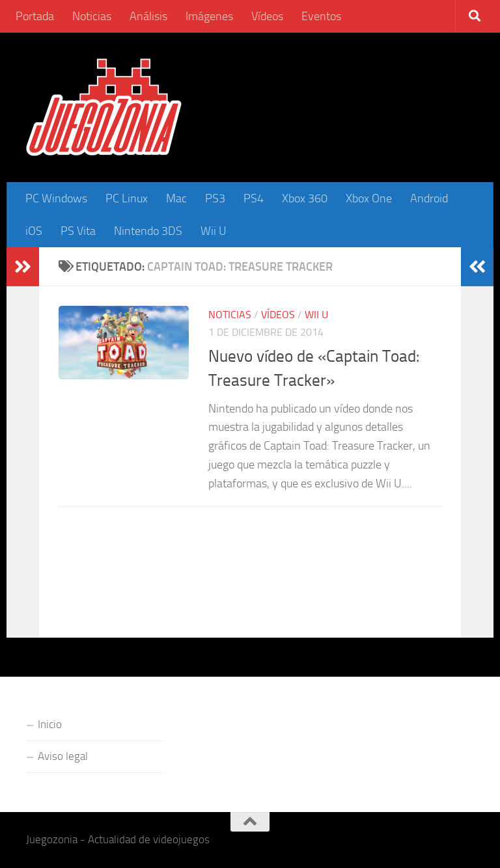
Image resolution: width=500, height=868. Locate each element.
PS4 (254, 198)
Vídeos (267, 16)
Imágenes (209, 16)
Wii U (214, 231)
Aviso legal (63, 756)
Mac (176, 198)
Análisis (148, 16)
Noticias (92, 16)
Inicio (50, 724)
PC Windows (56, 198)
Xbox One (369, 198)
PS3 (215, 198)
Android (429, 198)
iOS (34, 231)
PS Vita (78, 231)
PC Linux (127, 198)
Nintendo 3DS (148, 231)
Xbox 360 (305, 198)
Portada (35, 16)
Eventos (321, 16)
